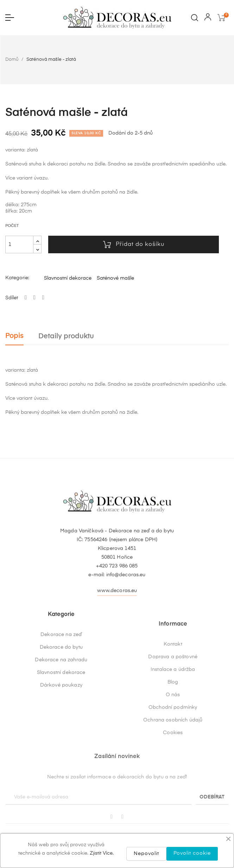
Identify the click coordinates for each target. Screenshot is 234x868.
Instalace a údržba (173, 750)
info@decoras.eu (126, 610)
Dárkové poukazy (61, 742)
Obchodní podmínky (173, 788)
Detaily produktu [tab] (66, 336)
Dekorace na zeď (61, 691)
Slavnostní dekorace (68, 278)
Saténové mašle (115, 278)
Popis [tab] (14, 336)
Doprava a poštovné (173, 737)
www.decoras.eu (117, 626)
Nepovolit (146, 854)
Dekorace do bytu (61, 704)
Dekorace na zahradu (61, 716)
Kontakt (173, 725)
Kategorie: (17, 278)
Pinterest (43, 298)
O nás (173, 775)
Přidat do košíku (134, 244)
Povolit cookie (192, 853)
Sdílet (26, 298)
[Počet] (19, 244)
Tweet (34, 298)
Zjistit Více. (102, 853)
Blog (173, 763)
